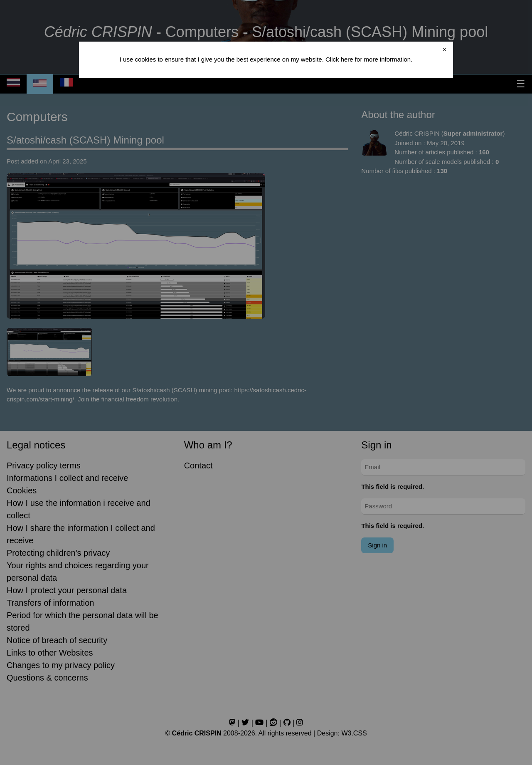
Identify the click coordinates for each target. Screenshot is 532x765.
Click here (339, 59)
